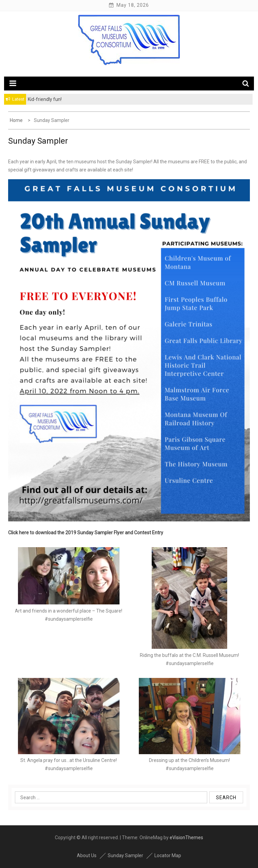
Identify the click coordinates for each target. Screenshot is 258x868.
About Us (87, 855)
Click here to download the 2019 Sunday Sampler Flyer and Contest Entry (86, 533)
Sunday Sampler (125, 855)
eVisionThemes (186, 838)
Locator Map (168, 855)
